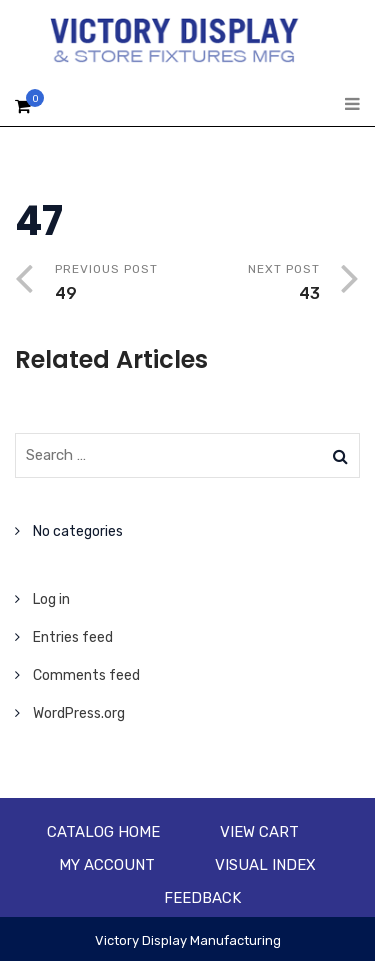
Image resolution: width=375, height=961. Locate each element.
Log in (51, 599)
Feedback (202, 898)
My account (107, 865)
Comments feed (86, 675)
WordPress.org (79, 713)
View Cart (259, 832)
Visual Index (265, 865)
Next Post (254, 284)
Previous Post (121, 284)
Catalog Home (103, 832)
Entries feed (73, 637)
